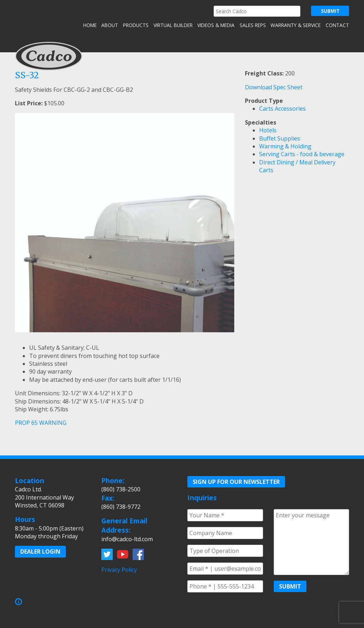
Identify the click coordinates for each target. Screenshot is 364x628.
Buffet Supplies (280, 138)
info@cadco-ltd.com (127, 539)
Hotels (268, 130)
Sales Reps (253, 25)
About (110, 25)
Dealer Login (40, 552)
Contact (337, 25)
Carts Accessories (282, 109)
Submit (290, 586)
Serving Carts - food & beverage (302, 154)
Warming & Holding (285, 146)
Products (136, 25)
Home (90, 25)
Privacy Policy (119, 570)
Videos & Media (216, 25)
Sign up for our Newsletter (236, 482)
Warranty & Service (296, 25)
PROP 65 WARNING (41, 423)
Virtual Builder (173, 25)
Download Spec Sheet (274, 87)
